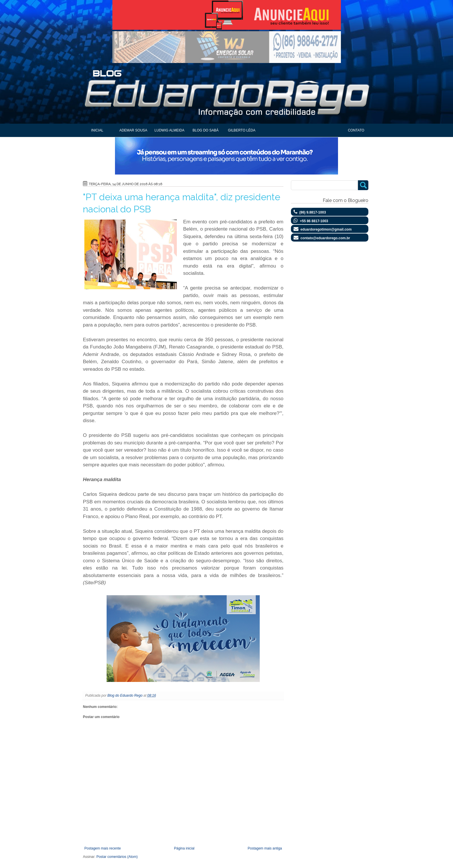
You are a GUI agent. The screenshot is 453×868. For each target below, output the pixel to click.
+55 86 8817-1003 (314, 221)
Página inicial (184, 848)
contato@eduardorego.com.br (325, 238)
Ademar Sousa (133, 130)
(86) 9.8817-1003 (313, 212)
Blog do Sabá (205, 130)
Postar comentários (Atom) (117, 857)
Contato (356, 130)
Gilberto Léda (242, 130)
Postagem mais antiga (265, 848)
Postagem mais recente (103, 848)
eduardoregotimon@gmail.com (326, 229)
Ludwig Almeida (169, 130)
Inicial (97, 130)
